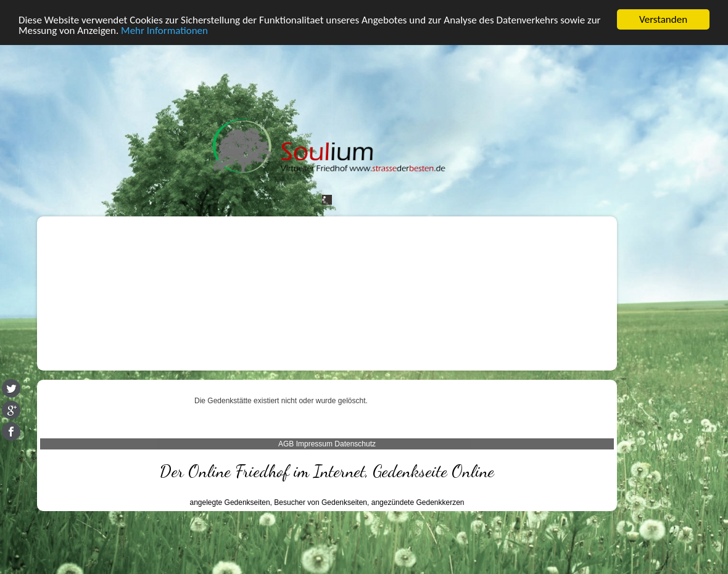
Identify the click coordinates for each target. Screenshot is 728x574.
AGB (286, 444)
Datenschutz (355, 444)
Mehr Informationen (164, 31)
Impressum (314, 444)
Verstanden (663, 19)
